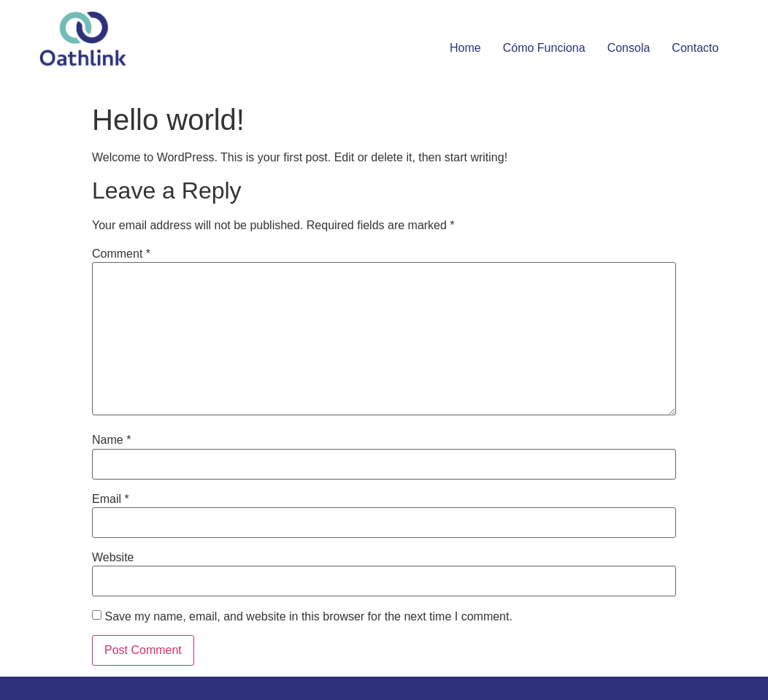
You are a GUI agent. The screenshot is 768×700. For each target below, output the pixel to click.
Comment (121, 254)
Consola (629, 48)
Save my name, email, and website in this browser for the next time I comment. (308, 617)
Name (111, 440)
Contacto (695, 48)
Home (465, 48)
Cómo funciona (544, 48)
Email (111, 499)
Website (113, 558)
